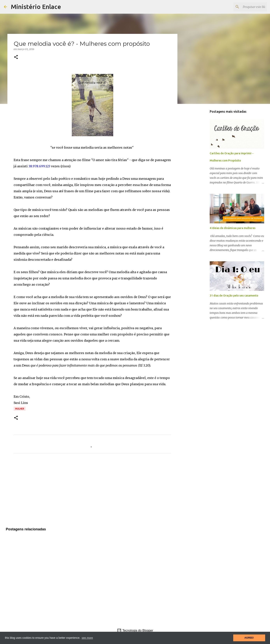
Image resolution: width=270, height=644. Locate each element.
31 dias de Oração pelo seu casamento (234, 296)
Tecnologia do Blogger (135, 630)
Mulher (20, 409)
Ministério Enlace (36, 7)
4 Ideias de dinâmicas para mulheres (233, 228)
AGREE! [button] (249, 638)
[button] (16, 57)
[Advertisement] (92, 493)
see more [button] (87, 638)
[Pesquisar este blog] (246, 7)
